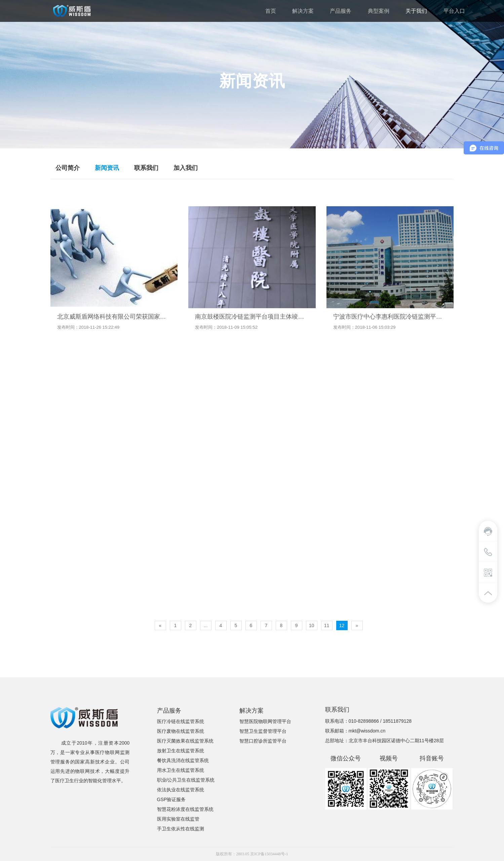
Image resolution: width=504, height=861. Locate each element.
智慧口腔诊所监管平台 (263, 741)
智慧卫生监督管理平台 (263, 731)
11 (327, 625)
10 (312, 625)
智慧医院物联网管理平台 (265, 721)
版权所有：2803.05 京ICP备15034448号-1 (252, 854)
